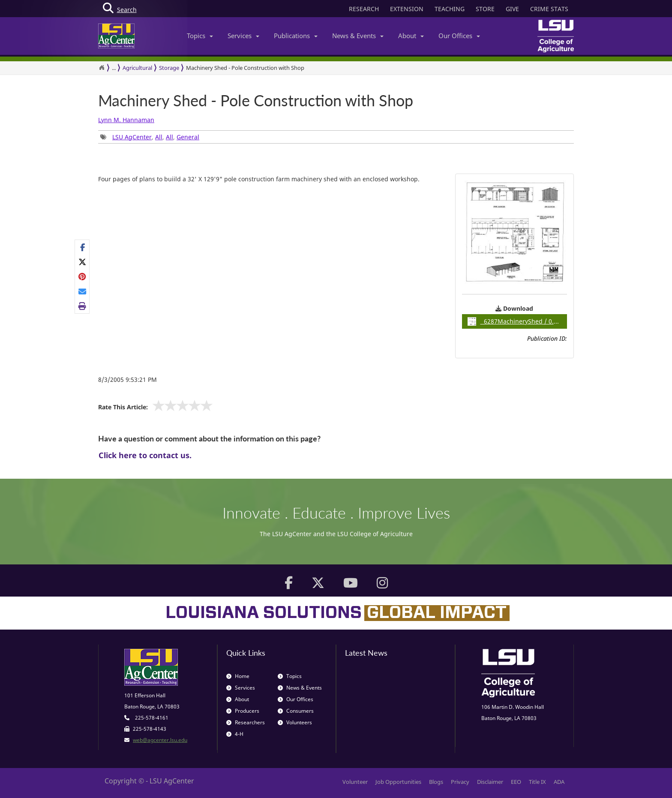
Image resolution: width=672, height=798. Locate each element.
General (188, 137)
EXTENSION (407, 9)
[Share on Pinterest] (82, 276)
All (159, 137)
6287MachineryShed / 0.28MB (517, 321)
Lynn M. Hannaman (126, 120)
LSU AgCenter (132, 137)
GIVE (512, 9)
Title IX (537, 782)
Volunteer (355, 782)
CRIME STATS (549, 9)
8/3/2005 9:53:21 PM (127, 379)
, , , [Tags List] (150, 137)
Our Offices (459, 36)
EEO (516, 782)
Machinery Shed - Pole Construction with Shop (245, 68)
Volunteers (295, 722)
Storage (169, 68)
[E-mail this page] (82, 291)
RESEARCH (364, 9)
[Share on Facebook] (82, 247)
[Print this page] (82, 306)
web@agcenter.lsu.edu (160, 740)
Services (243, 36)
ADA (559, 782)
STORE (485, 9)
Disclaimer (490, 782)
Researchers (246, 722)
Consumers (296, 711)
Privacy (460, 782)
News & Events (358, 36)
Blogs (436, 782)
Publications (296, 36)
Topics (200, 36)
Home (238, 676)
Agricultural (137, 68)
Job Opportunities (398, 782)
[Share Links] (82, 277)
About (411, 36)
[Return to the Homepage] (102, 68)
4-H (235, 734)
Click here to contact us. (145, 455)
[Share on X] (82, 262)
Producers (243, 711)
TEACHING (450, 9)
